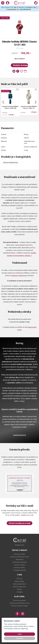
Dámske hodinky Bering (10, 163)
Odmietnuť (19, 638)
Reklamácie (20, 559)
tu (27, 629)
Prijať (20, 634)
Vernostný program (19, 600)
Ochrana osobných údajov (19, 606)
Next (36, 102)
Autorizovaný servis (19, 587)
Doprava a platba (19, 554)
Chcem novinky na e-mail (19, 523)
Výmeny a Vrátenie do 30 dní (20, 557)
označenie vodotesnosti (19, 276)
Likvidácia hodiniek (19, 570)
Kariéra (19, 589)
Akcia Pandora (6, 7)
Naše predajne (19, 581)
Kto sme (20, 579)
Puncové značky (19, 565)
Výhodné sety (23, 7)
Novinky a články (19, 568)
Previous (3, 102)
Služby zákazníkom (19, 584)
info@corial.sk (19, 545)
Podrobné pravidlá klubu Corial (19, 603)
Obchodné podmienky (20, 562)
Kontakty (20, 592)
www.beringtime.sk (20, 435)
